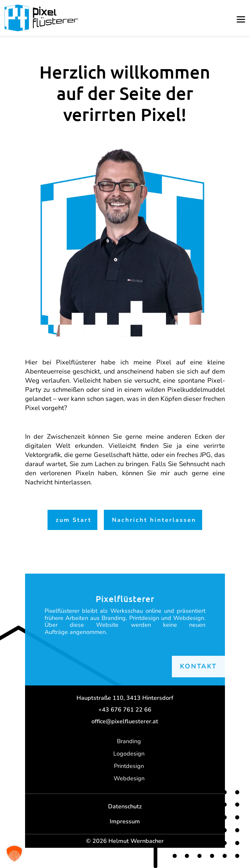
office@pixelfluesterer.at (125, 721)
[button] (241, 19)
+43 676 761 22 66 (125, 710)
